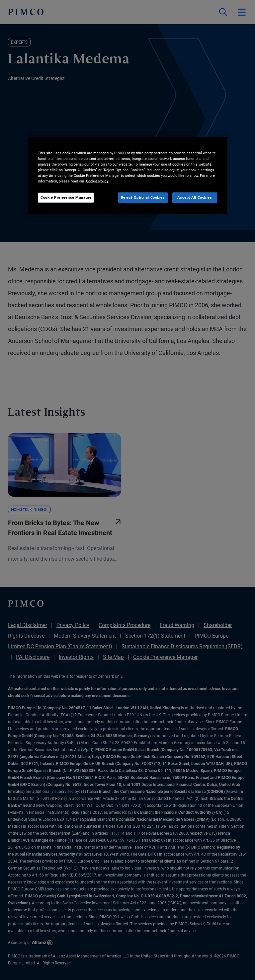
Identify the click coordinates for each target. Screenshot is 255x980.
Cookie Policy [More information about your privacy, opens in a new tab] (97, 181)
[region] (127, 176)
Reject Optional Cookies (143, 197)
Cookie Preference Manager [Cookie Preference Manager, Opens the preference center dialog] (66, 197)
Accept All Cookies (195, 197)
